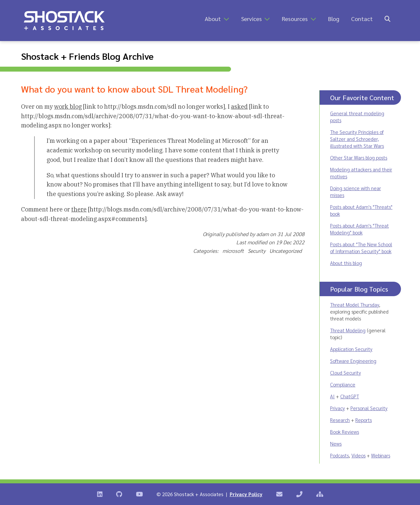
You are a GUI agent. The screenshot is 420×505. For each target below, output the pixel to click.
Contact (362, 19)
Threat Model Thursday (355, 305)
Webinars (381, 455)
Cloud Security (346, 373)
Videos (358, 455)
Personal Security (369, 408)
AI (332, 396)
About (213, 19)
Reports (364, 420)
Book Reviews (345, 432)
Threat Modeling (348, 330)
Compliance (343, 384)
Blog (334, 19)
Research (340, 420)
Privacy (337, 408)
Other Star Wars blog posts (359, 157)
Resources (295, 19)
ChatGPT (350, 396)
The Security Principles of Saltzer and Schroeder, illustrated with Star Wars (357, 139)
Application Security (351, 349)
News (336, 443)
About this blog (346, 263)
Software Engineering (353, 361)
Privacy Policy (246, 494)
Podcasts (339, 455)
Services (252, 19)
